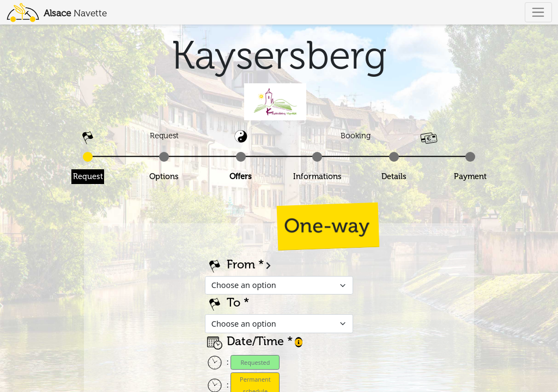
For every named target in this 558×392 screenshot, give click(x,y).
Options (164, 176)
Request (88, 176)
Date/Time (255, 341)
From (241, 265)
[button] (299, 342)
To (233, 303)
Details (394, 176)
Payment (470, 176)
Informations (317, 176)
